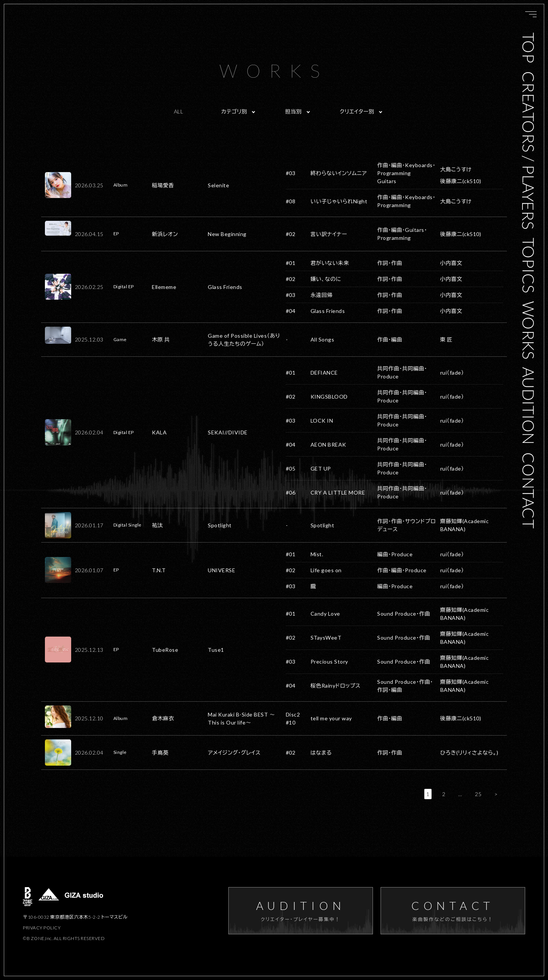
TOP (529, 48)
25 (478, 794)
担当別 (293, 111)
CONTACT (529, 491)
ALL (179, 111)
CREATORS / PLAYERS (529, 150)
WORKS (529, 330)
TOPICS (529, 265)
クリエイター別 (357, 111)
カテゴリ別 (234, 111)
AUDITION (529, 406)
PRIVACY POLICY (42, 928)
